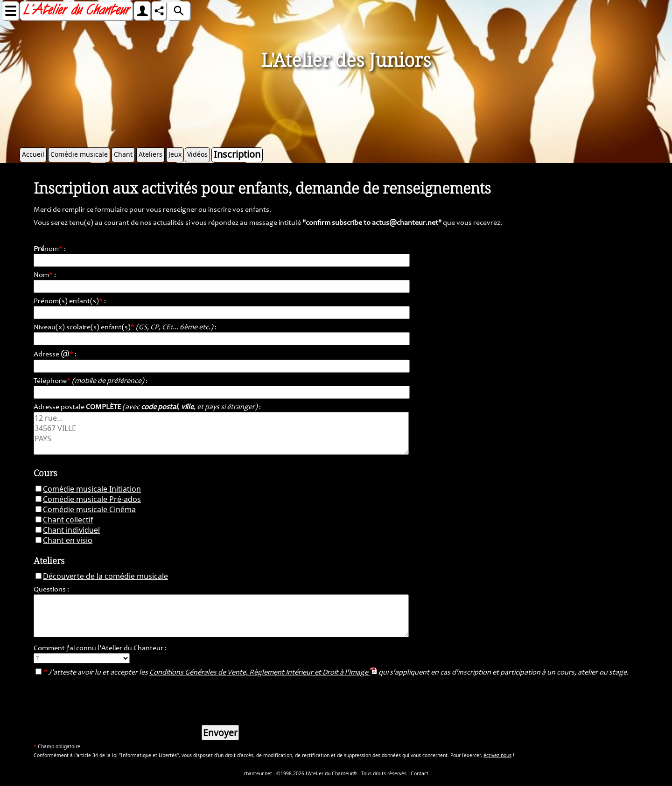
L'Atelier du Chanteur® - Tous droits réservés (356, 773)
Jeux (175, 154)
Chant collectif (68, 520)
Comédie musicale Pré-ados (92, 499)
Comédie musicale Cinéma (89, 509)
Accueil (33, 154)
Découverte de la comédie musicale (105, 576)
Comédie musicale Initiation (92, 489)
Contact (420, 773)
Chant (123, 154)
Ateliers (150, 154)
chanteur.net (258, 773)
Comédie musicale (79, 154)
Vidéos (197, 154)
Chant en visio (68, 540)
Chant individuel (71, 530)
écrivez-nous (497, 755)
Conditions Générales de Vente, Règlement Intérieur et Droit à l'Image (263, 673)
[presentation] (105, 699)
